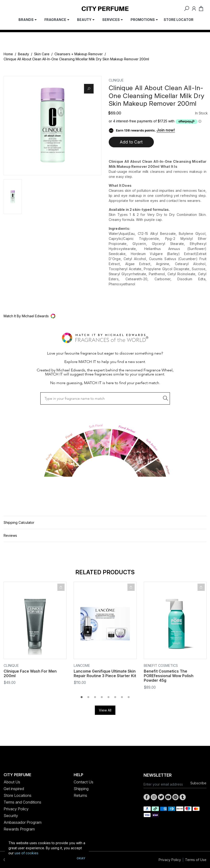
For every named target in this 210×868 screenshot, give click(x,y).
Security (11, 816)
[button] (105, 316)
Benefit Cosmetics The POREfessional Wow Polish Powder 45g (169, 676)
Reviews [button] (10, 535)
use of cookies (27, 853)
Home (8, 54)
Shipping (81, 789)
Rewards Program (19, 829)
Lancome (82, 665)
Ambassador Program (23, 822)
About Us (12, 782)
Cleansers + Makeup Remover (79, 54)
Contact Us (84, 782)
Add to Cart (131, 142)
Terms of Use (196, 860)
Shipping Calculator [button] (19, 522)
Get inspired (14, 789)
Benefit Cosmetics (161, 665)
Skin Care (42, 54)
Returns (80, 795)
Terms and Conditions (22, 802)
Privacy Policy (16, 809)
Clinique (116, 80)
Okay (81, 858)
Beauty (24, 54)
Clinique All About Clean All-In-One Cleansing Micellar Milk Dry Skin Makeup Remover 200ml (76, 59)
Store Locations (18, 795)
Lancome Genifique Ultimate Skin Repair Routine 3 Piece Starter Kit (105, 673)
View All (105, 710)
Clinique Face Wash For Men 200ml (30, 673)
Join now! (166, 130)
